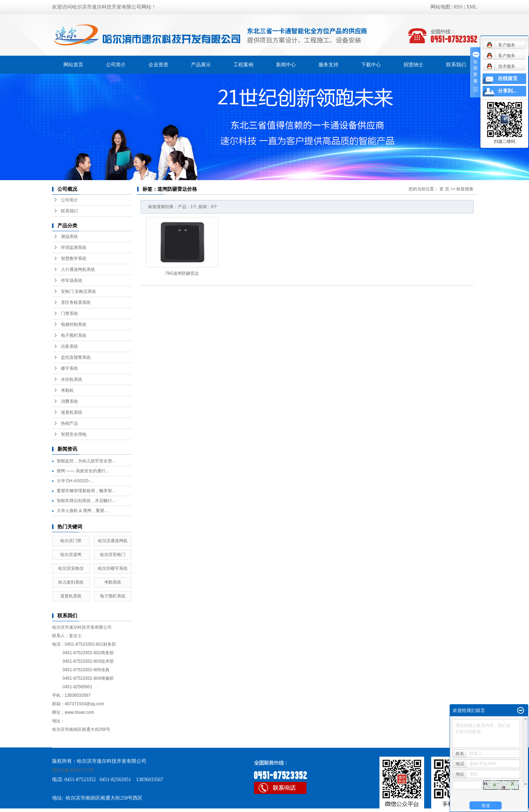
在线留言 (508, 79)
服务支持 (328, 65)
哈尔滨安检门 (113, 555)
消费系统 (69, 401)
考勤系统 (113, 582)
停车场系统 (72, 280)
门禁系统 (69, 313)
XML (471, 7)
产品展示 (201, 65)
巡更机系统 (72, 412)
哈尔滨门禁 (71, 541)
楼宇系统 (69, 368)
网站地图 (440, 7)
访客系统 (69, 346)
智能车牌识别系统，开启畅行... (86, 501)
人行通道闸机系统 (78, 269)
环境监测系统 (74, 248)
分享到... (507, 91)
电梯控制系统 (74, 324)
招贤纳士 (413, 65)
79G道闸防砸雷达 (182, 273)
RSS (458, 7)
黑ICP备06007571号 (73, 770)
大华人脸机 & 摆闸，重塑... (82, 511)
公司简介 (116, 65)
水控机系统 (72, 379)
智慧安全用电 (74, 434)
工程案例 (243, 65)
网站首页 (73, 65)
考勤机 (67, 390)
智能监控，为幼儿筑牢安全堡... (86, 461)
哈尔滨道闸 (71, 555)
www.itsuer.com (80, 712)
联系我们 (456, 65)
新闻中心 (286, 65)
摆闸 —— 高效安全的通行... (83, 471)
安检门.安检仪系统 (78, 291)
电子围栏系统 (74, 335)
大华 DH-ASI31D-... (75, 481)
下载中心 (371, 65)
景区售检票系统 (76, 302)
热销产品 (69, 423)
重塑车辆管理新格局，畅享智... (86, 491)
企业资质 (158, 65)
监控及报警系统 (76, 357)
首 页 (444, 189)
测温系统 (69, 237)
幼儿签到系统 (71, 582)
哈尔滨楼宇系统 (113, 568)
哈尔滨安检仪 (71, 568)
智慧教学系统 (74, 258)
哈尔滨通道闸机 (113, 541)
